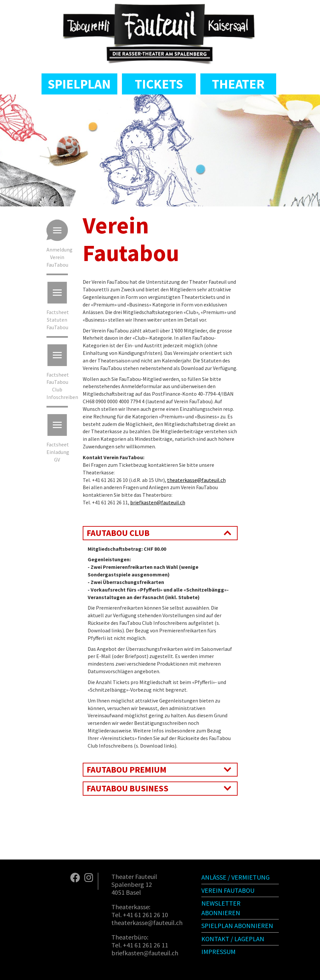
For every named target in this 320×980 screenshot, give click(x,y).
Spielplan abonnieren (237, 926)
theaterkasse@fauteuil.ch (196, 480)
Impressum (218, 952)
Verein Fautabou (228, 890)
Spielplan (79, 84)
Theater (238, 84)
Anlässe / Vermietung (235, 877)
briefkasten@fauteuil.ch (158, 502)
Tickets (159, 84)
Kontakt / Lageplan (233, 939)
